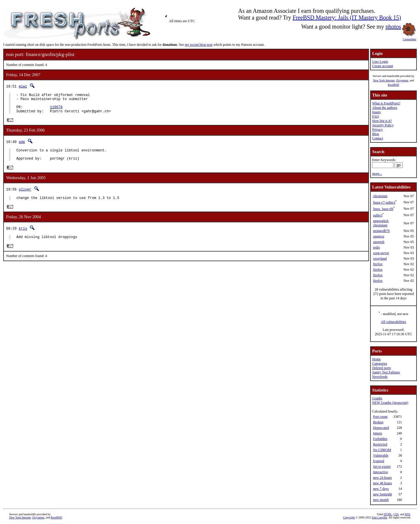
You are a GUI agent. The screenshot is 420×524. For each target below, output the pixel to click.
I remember (409, 38)
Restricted (380, 444)
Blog (376, 134)
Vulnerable (381, 455)
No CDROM (382, 450)
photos (393, 27)
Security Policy (383, 125)
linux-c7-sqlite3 (384, 202)
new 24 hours (383, 478)
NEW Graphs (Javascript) (390, 403)
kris (23, 237)
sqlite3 (378, 215)
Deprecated (381, 428)
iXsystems (402, 80)
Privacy (378, 130)
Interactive (380, 472)
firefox (378, 264)
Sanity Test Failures (386, 372)
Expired (379, 461)
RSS (408, 514)
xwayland (380, 258)
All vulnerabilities (394, 322)
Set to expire (382, 467)
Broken (378, 422)
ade (22, 146)
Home (376, 359)
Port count (380, 417)
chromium (380, 196)
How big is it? (382, 121)
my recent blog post (199, 45)
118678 (56, 110)
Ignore (378, 433)
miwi (23, 86)
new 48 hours (383, 483)
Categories (380, 364)
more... (377, 174)
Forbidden (380, 439)
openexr (379, 236)
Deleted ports (381, 368)
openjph (379, 242)
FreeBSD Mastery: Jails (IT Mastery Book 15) (347, 18)
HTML (388, 514)
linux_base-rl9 (383, 209)
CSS (396, 514)
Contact (378, 138)
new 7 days (381, 489)
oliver (25, 196)
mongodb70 (381, 231)
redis (376, 247)
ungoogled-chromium (381, 223)
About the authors (385, 108)
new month (381, 500)
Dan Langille (379, 517)
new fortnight (383, 494)
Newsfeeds (380, 377)
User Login (380, 62)
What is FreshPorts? (386, 103)
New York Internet (384, 80)
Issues (376, 112)
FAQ (376, 116)
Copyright (349, 517)
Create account (383, 66)
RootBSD (394, 85)
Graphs (377, 398)
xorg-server (381, 253)
